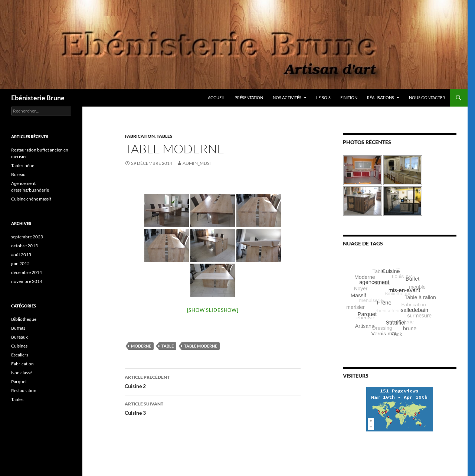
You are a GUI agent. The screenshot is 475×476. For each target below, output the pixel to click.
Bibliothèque (24, 319)
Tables (165, 136)
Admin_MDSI (197, 163)
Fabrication (140, 136)
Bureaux (19, 337)
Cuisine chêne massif (31, 199)
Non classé (22, 373)
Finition (349, 97)
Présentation (249, 97)
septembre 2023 (27, 237)
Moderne (141, 346)
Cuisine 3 (213, 408)
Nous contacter (427, 97)
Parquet (19, 382)
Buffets (18, 328)
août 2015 (21, 255)
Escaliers (20, 355)
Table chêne (23, 165)
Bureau (18, 174)
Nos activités (287, 97)
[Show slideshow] (213, 310)
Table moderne (201, 346)
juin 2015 (20, 263)
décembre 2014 (27, 272)
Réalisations (381, 97)
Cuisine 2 (213, 381)
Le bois (323, 97)
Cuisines (19, 346)
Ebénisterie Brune (38, 98)
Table (168, 346)
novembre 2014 (27, 281)
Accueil (216, 97)
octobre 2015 (24, 246)
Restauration (24, 390)
